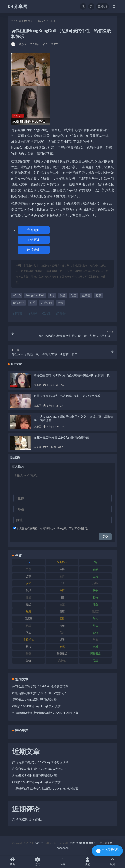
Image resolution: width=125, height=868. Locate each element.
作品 (62, 295)
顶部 (112, 862)
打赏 (18, 313)
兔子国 (86, 295)
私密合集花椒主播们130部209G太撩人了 (39, 693)
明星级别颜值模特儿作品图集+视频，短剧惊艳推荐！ (68, 396)
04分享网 (18, 6)
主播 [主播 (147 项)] (62, 569)
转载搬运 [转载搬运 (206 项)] (62, 653)
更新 (99, 295)
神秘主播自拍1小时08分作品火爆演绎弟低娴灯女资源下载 (72, 375)
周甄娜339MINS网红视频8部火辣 (34, 700)
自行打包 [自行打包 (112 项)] (28, 639)
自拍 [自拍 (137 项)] (95, 632)
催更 (74, 295)
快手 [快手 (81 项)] (95, 590)
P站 (52, 295)
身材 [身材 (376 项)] (95, 647)
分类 (38, 862)
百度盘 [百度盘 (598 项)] (28, 618)
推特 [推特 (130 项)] (95, 597)
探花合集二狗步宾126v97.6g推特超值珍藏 (61, 437)
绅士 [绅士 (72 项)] (95, 626)
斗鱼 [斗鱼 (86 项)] (95, 604)
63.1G (17, 295)
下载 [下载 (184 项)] (28, 569)
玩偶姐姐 (19, 303)
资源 (60, 303)
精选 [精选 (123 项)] (62, 626)
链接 (61, 313)
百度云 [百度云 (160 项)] (95, 611)
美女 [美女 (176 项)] (62, 632)
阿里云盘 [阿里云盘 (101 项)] (95, 653)
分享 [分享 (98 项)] (28, 576)
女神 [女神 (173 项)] (28, 583)
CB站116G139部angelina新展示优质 (36, 706)
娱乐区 (42, 21)
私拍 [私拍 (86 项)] (95, 618)
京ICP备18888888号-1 (83, 843)
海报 (47, 313)
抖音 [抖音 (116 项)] (62, 597)
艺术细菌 (46, 303)
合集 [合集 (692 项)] (95, 576)
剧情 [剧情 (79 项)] (62, 576)
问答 (63, 862)
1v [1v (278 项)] (28, 562)
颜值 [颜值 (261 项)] (28, 661)
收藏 (32, 313)
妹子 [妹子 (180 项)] (62, 583)
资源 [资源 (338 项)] (62, 647)
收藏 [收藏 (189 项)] (62, 604)
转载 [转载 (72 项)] (28, 653)
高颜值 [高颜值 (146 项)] (62, 661)
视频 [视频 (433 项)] (28, 647)
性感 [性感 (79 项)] (28, 597)
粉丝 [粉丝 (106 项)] (28, 626)
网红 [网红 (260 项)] (28, 632)
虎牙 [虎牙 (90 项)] (62, 639)
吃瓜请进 (34, 250)
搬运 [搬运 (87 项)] (28, 604)
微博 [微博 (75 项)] (62, 590)
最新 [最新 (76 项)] (28, 611)
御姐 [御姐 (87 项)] (28, 590)
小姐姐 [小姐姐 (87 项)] (95, 583)
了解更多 (34, 240)
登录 (103, 6)
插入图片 (18, 466)
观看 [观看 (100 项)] (95, 639)
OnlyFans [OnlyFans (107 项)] (62, 562)
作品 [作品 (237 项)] (95, 569)
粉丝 (33, 303)
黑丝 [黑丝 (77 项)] (95, 661)
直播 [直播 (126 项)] (62, 618)
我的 (87, 862)
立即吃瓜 (34, 230)
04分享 (39, 843)
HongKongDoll (35, 295)
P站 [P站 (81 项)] (96, 562)
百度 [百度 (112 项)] (62, 611)
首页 (30, 21)
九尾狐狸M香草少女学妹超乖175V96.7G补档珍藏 (45, 713)
